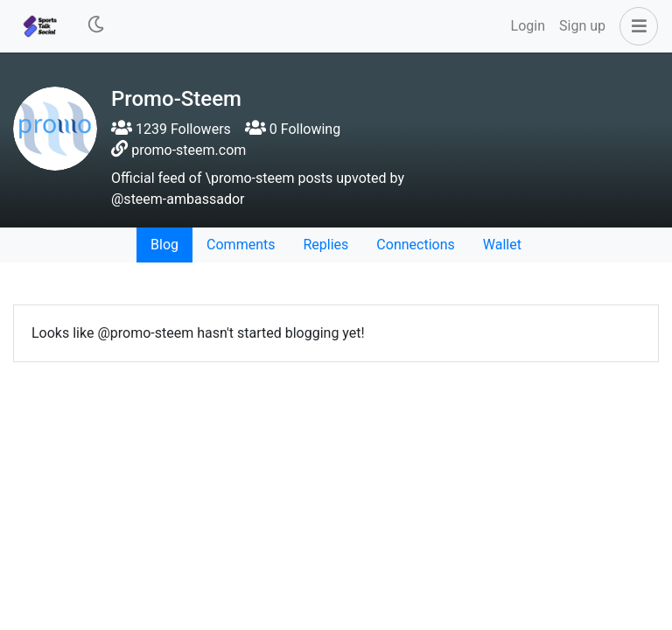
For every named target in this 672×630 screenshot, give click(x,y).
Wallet (502, 245)
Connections (415, 245)
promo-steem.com (189, 150)
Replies (325, 245)
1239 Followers (171, 129)
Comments (241, 245)
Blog (164, 245)
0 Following (293, 129)
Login (528, 26)
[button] (635, 26)
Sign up (582, 26)
